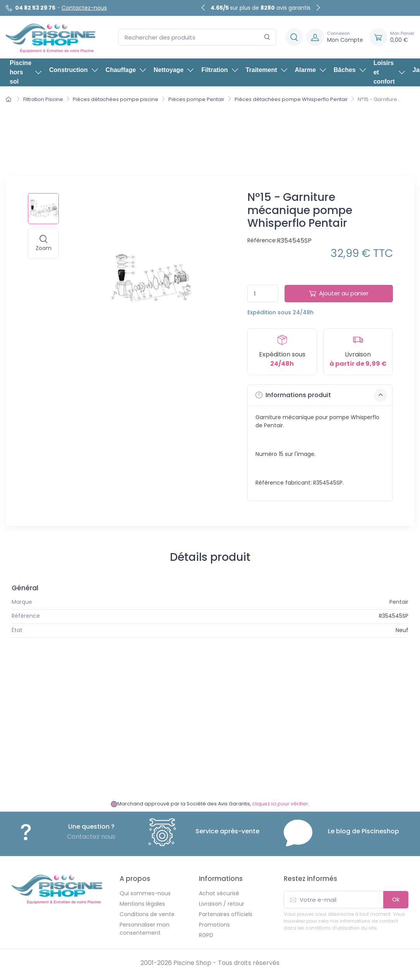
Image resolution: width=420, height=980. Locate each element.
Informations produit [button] (321, 395)
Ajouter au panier (339, 293)
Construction (74, 70)
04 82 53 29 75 (35, 8)
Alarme (310, 70)
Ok (396, 899)
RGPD (206, 935)
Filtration (219, 70)
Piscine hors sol (26, 72)
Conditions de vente (147, 914)
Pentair (399, 602)
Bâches (350, 70)
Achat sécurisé (219, 893)
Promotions (214, 925)
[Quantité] (263, 294)
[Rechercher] (267, 37)
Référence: (262, 240)
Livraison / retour (222, 904)
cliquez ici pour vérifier (280, 804)
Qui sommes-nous (145, 893)
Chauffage (126, 70)
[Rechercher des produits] (197, 37)
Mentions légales (142, 904)
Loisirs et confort (389, 72)
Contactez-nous (84, 8)
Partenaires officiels (226, 914)
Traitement (267, 70)
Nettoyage (174, 70)
